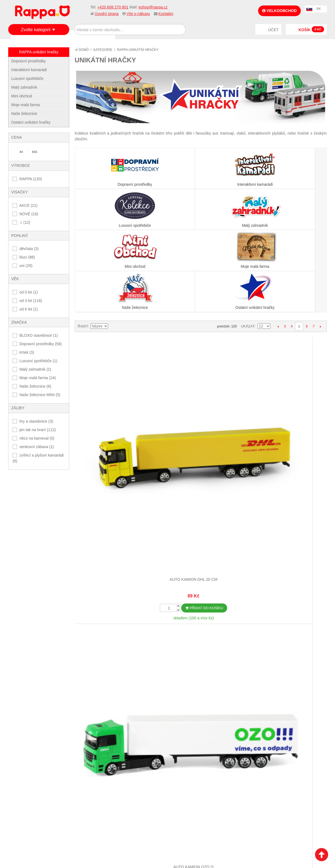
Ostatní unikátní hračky (31, 122)
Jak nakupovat (27, 785)
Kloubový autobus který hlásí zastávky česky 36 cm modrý (232, 582)
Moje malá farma (25, 105)
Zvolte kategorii (36, 30)
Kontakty (166, 14)
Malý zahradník (24, 87)
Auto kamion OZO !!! (169, 323)
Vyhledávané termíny (86, 785)
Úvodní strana (107, 14)
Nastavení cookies (154, 855)
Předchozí (278, 244)
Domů (82, 50)
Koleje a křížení (295, 576)
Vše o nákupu (138, 14)
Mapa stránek (79, 779)
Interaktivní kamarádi (29, 70)
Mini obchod (22, 96)
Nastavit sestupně (113, 244)
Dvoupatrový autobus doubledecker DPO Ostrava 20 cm (169, 455)
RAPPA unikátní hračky (39, 52)
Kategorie (103, 50)
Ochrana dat (26, 810)
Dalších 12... (201, 650)
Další (320, 244)
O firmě (21, 779)
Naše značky (26, 817)
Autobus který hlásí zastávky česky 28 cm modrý (106, 455)
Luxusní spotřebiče (27, 79)
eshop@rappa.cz (153, 7)
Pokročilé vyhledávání (88, 792)
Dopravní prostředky (28, 61)
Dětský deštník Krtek (232, 449)
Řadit (83, 244)
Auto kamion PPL (232, 323)
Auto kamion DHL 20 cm (106, 323)
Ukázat (248, 244)
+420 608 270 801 (113, 7)
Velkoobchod (279, 11)
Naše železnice (24, 114)
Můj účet (127, 779)
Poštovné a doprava (33, 803)
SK (319, 9)
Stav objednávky (134, 785)
